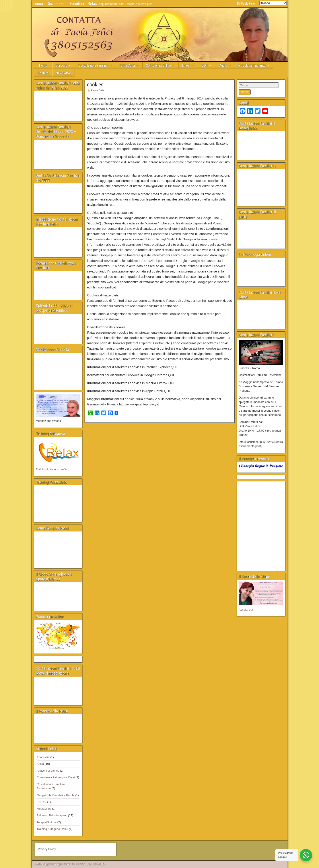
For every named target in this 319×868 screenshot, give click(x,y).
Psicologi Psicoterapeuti (52, 815)
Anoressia (43, 757)
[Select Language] (273, 3)
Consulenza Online (158, 65)
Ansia (40, 764)
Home (43, 65)
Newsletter (63, 73)
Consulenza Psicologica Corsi (56, 777)
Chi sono (61, 65)
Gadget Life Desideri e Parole (56, 795)
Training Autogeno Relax (53, 829)
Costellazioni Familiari (93, 65)
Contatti (43, 73)
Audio (223, 65)
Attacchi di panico (48, 771)
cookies (95, 85)
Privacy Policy (47, 849)
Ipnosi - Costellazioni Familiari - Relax (65, 4)
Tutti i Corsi (127, 65)
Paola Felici (98, 90)
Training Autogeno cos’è (51, 469)
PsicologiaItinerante (252, 65)
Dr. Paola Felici (246, 4)
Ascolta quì (246, 610)
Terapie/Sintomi (47, 822)
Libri (205, 65)
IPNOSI (42, 802)
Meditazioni (44, 809)
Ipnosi (186, 65)
